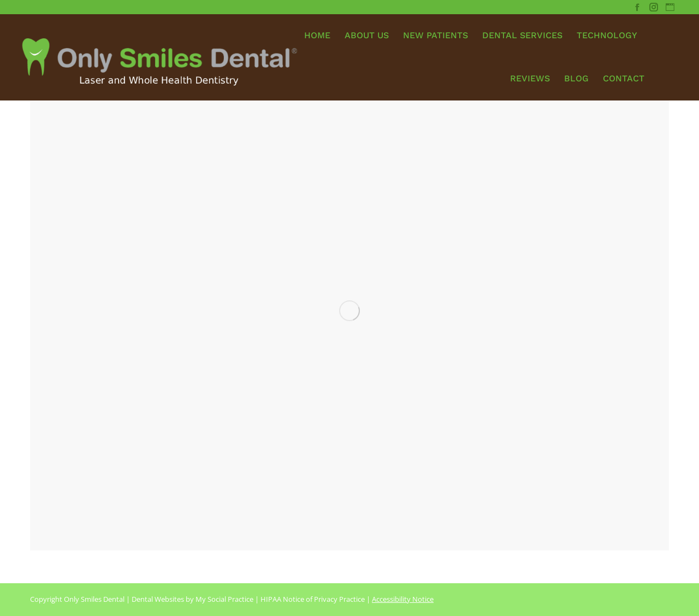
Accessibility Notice (403, 599)
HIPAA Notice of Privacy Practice (313, 599)
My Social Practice (224, 599)
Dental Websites (158, 599)
